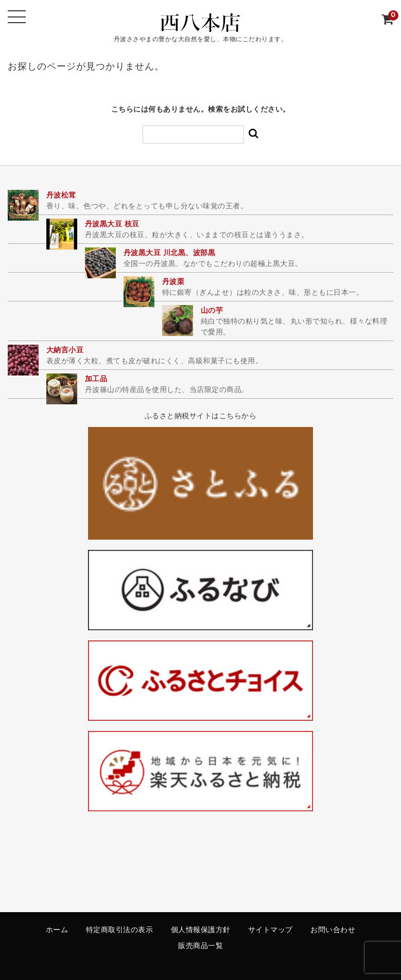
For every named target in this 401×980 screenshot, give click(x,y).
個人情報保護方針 (201, 930)
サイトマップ (271, 930)
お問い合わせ (333, 930)
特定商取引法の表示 (120, 930)
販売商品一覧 (201, 946)
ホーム (57, 930)
